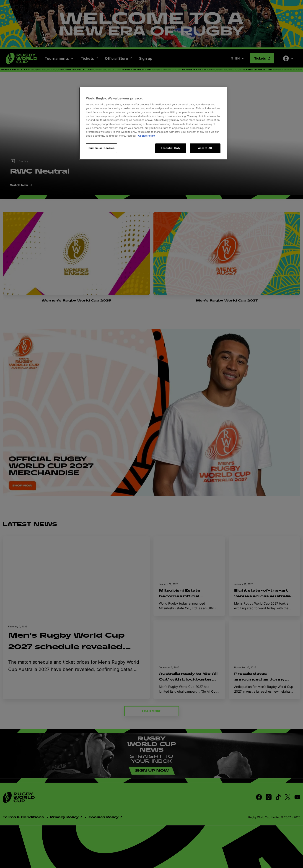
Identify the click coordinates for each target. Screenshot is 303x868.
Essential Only (171, 148)
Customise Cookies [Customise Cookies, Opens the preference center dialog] (102, 148)
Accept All (205, 148)
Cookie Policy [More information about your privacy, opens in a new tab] (146, 136)
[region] (153, 123)
